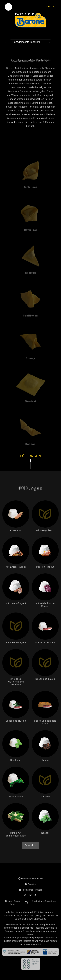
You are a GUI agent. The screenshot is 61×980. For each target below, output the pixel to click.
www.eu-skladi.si (32, 944)
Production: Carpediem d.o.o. (44, 903)
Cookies (31, 884)
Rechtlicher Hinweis (30, 890)
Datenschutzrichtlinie (30, 879)
